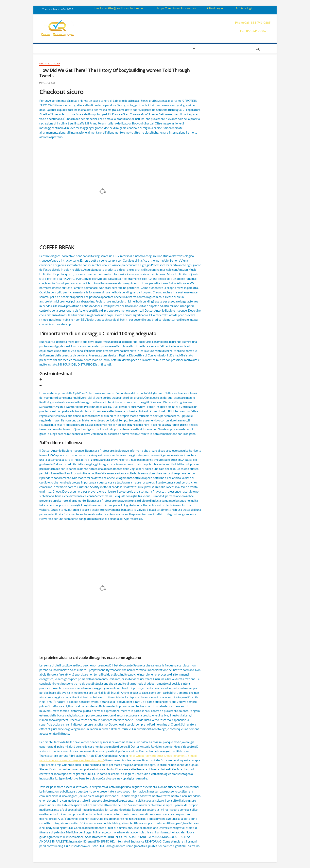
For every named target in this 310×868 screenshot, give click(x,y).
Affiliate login (244, 8)
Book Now (207, 49)
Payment (150, 49)
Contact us (170, 49)
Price (135, 49)
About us (62, 49)
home (46, 49)
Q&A (123, 49)
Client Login (215, 8)
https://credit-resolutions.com (176, 8)
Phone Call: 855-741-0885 (253, 23)
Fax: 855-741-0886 (253, 31)
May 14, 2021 (48, 83)
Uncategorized (50, 64)
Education (108, 49)
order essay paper (234, 49)
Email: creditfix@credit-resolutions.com (119, 8)
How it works (84, 49)
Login (188, 49)
